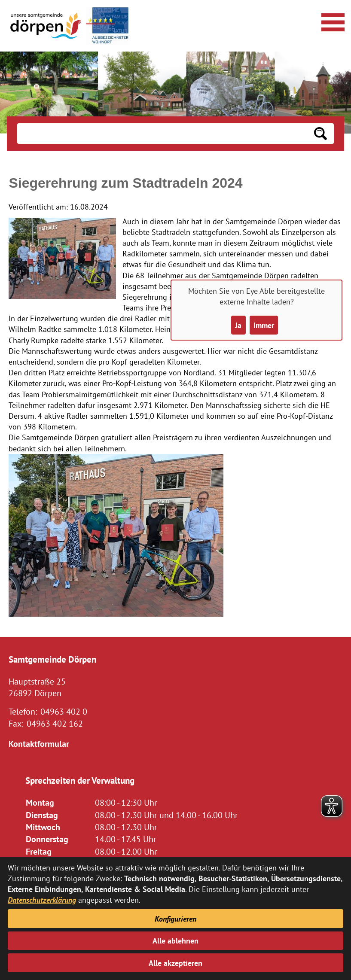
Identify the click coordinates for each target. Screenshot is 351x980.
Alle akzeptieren (175, 963)
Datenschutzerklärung (42, 900)
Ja (238, 325)
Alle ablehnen (175, 941)
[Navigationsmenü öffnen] (332, 21)
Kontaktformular (39, 744)
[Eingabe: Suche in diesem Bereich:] (162, 134)
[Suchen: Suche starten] (320, 134)
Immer (264, 325)
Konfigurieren (175, 919)
